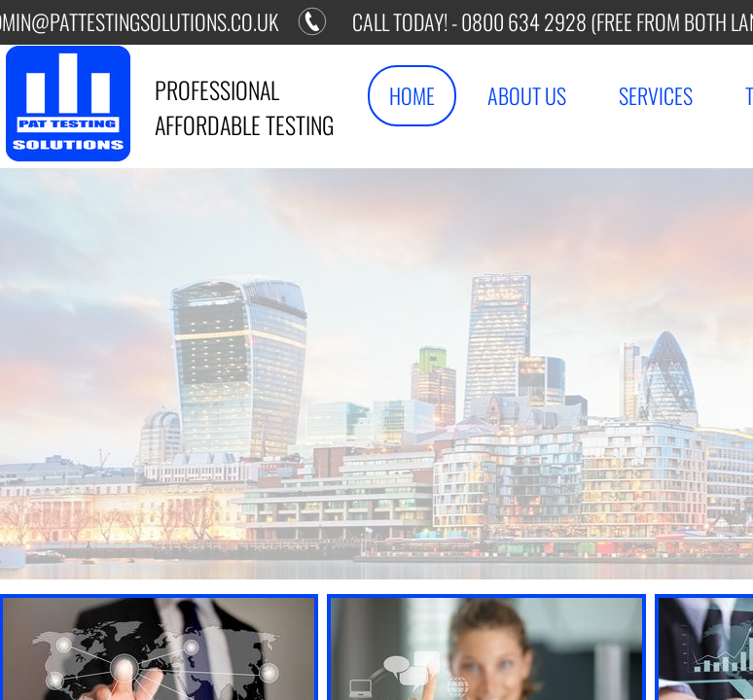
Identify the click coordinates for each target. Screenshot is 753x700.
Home (412, 95)
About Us (527, 95)
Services (656, 95)
